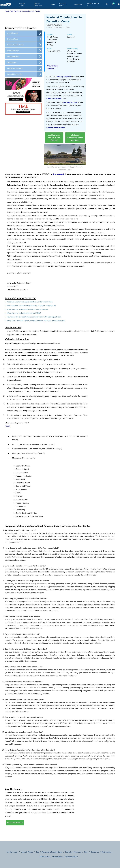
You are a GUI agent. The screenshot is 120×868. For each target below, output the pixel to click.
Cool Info (68, 852)
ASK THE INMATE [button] (15, 823)
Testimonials (106, 852)
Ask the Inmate (12, 852)
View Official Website (53, 67)
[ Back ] (8, 426)
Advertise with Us (72, 857)
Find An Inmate (22, 4)
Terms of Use (45, 857)
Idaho (38, 11)
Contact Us (95, 852)
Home (7, 11)
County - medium (54, 98)
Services (78, 852)
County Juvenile (28, 11)
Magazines (79, 4)
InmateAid (58, 174)
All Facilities (16, 11)
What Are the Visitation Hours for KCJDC (24, 313)
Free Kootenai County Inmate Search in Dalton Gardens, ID (31, 306)
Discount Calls (63, 4)
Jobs (86, 852)
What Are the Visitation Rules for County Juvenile (27, 309)
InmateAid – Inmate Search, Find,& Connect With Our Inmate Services (36, 321)
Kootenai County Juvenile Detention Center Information (30, 302)
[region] (24, 20)
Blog (53, 4)
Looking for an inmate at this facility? (54, 138)
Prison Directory (38, 4)
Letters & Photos (27, 852)
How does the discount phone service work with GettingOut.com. (34, 317)
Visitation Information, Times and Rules (75, 138)
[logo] (6, 8)
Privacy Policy (57, 857)
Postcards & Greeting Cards (52, 852)
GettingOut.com (70, 102)
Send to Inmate (93, 4)
